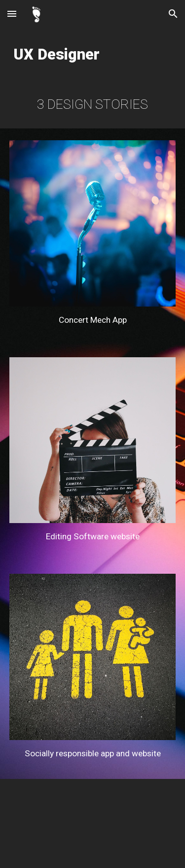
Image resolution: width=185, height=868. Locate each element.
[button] (12, 14)
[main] (93, 54)
